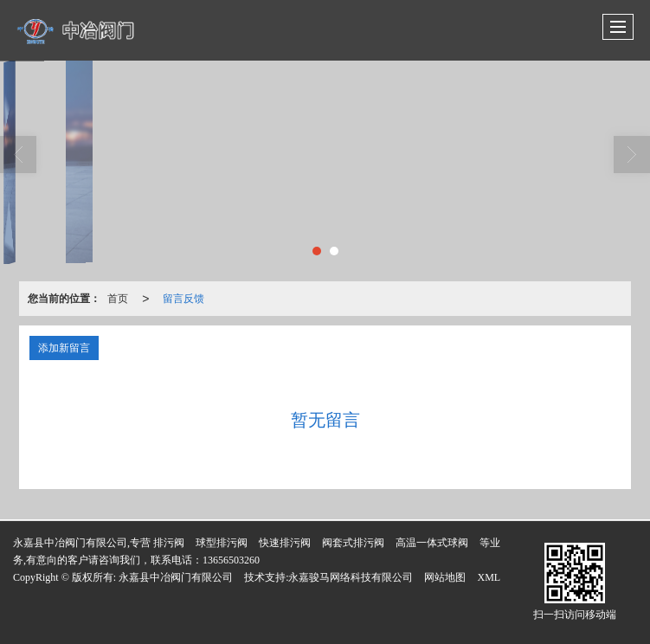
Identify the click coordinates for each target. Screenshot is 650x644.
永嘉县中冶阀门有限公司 (176, 577)
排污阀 (169, 543)
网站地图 (445, 577)
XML (489, 577)
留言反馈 (183, 299)
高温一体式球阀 (432, 543)
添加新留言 (64, 348)
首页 (118, 299)
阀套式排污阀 (353, 543)
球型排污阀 (222, 543)
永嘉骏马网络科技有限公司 (351, 577)
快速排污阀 (285, 543)
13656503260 (231, 560)
